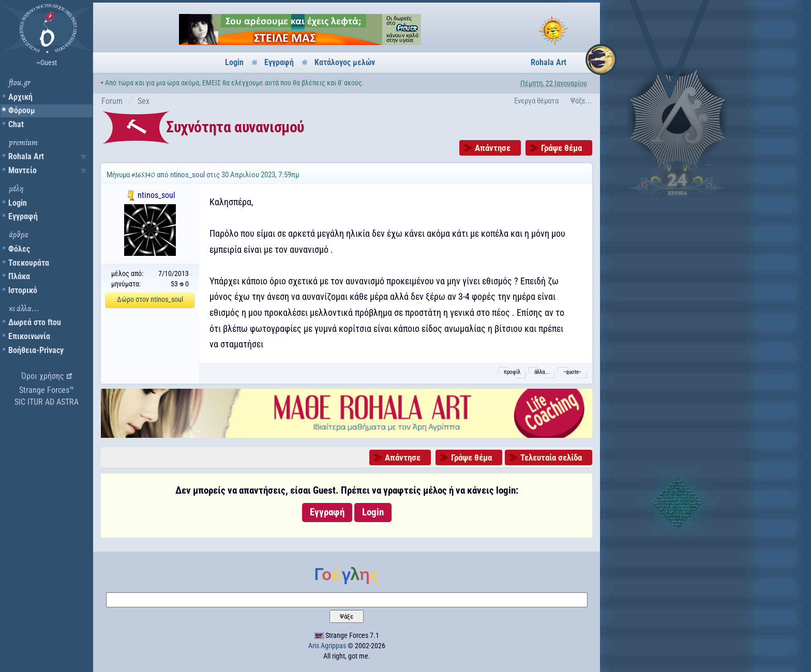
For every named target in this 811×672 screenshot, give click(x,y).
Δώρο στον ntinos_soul (150, 299)
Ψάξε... (581, 101)
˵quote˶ (572, 372)
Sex (144, 101)
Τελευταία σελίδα (551, 457)
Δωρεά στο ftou (35, 322)
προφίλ (512, 372)
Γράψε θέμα (561, 148)
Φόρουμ (22, 110)
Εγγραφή (23, 216)
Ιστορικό (23, 290)
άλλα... (542, 372)
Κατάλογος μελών (345, 62)
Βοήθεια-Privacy (36, 350)
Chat (16, 124)
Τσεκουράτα (29, 263)
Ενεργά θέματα (536, 101)
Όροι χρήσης (43, 376)
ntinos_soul (187, 175)
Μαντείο (22, 170)
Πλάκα (19, 276)
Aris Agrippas (327, 646)
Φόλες (19, 249)
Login (18, 203)
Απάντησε (493, 148)
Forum (112, 101)
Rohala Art (26, 156)
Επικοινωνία (29, 336)
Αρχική (20, 97)
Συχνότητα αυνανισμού (235, 127)
